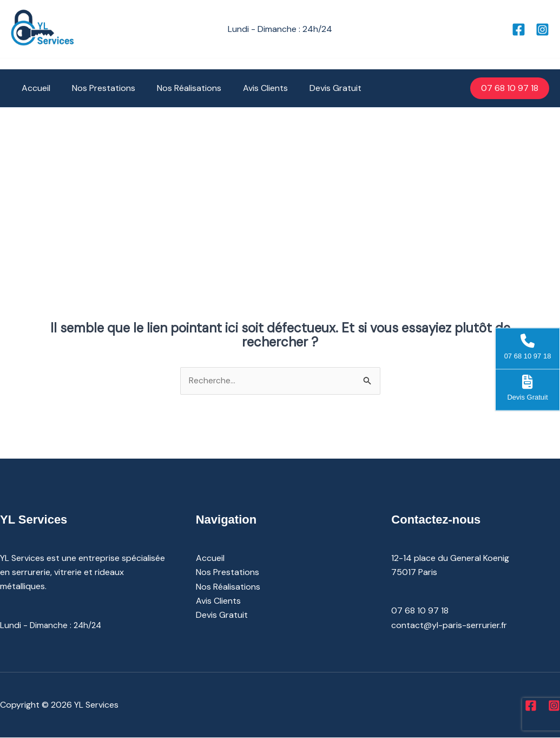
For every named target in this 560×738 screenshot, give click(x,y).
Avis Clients (250, 88)
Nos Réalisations (178, 88)
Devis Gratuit (316, 88)
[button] (510, 88)
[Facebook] (519, 30)
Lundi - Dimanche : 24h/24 (52, 626)
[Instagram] (542, 30)
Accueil (34, 88)
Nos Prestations (97, 88)
